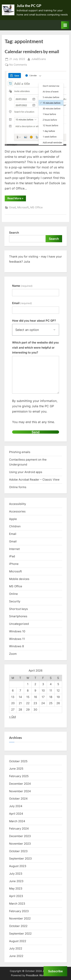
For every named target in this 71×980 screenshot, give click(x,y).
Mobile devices (19, 579)
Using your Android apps (26, 472)
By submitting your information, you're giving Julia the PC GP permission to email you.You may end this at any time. (35, 411)
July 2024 (16, 806)
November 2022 (20, 918)
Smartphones (18, 616)
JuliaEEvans (39, 59)
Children (15, 526)
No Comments (18, 65)
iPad (12, 556)
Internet (14, 549)
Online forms (18, 487)
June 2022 (16, 956)
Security (15, 601)
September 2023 (20, 858)
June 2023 (16, 881)
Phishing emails (20, 452)
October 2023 (18, 851)
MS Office (36, 207)
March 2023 (17, 904)
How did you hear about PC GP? (34, 321)
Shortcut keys (18, 609)
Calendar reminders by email (32, 51)
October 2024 (18, 799)
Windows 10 (17, 631)
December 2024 (20, 784)
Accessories (17, 511)
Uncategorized (19, 624)
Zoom (13, 654)
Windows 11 (17, 639)
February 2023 (19, 911)
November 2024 (20, 791)
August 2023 (18, 866)
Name (22, 286)
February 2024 (19, 829)
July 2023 (16, 874)
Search (14, 233)
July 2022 (16, 948)
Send (36, 432)
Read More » (17, 199)
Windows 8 (16, 646)
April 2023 (16, 896)
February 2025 (19, 776)
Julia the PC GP (29, 6)
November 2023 (20, 844)
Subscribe (55, 971)
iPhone (14, 564)
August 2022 (18, 941)
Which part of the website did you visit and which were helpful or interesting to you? (35, 347)
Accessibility (18, 504)
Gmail (13, 541)
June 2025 (16, 769)
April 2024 (16, 814)
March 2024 (17, 821)
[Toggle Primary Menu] (65, 25)
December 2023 (20, 836)
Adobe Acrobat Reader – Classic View (34, 480)
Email (12, 207)
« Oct (12, 717)
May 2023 (16, 888)
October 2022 (18, 926)
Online (13, 594)
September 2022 (20, 934)
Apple (13, 519)
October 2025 (18, 761)
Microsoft (23, 207)
